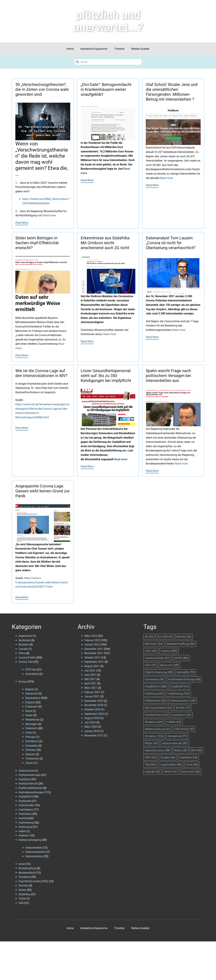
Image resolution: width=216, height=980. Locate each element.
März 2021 (91, 688)
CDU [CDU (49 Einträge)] (151, 651)
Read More (22, 223)
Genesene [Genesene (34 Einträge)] (154, 679)
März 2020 (91, 727)
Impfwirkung (26, 823)
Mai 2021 (90, 679)
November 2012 (94, 736)
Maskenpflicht (27, 873)
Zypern (29, 763)
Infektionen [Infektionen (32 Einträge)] (155, 701)
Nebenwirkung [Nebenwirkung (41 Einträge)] (158, 729)
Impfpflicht (25, 797)
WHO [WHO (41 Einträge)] (170, 772)
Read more (49, 215)
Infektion (24, 835)
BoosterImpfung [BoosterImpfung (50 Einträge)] (181, 644)
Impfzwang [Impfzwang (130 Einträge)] (178, 694)
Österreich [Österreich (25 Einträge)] (190, 772)
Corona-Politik (27, 658)
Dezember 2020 (94, 701)
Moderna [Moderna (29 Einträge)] (154, 722)
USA (21, 903)
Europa (23, 682)
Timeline (119, 49)
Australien (25, 640)
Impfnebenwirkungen (31, 792)
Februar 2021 (92, 692)
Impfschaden (26, 805)
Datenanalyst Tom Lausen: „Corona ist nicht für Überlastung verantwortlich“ (171, 243)
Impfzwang (25, 827)
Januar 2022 (92, 645)
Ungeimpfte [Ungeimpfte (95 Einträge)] (171, 765)
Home (70, 49)
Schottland (32, 741)
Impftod (23, 818)
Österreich (31, 728)
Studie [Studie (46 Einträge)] (168, 757)
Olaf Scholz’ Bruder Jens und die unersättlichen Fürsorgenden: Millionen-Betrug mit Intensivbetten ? (172, 92)
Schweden (31, 746)
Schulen (23, 886)
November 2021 (94, 653)
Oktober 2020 (92, 709)
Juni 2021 (90, 675)
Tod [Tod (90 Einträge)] (150, 765)
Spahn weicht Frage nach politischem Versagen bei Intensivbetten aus (168, 376)
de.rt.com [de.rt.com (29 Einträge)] (169, 665)
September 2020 (94, 714)
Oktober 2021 (92, 658)
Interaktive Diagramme (94, 49)
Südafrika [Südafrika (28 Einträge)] (188, 757)
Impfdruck (25, 779)
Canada (23, 649)
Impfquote (25, 801)
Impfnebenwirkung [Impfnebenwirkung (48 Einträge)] (184, 679)
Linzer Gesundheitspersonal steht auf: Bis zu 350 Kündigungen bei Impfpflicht (106, 376)
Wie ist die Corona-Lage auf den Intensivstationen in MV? (41, 373)
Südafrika (24, 894)
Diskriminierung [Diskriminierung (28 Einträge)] (159, 672)
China (22, 653)
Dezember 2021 (94, 649)
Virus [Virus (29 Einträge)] (192, 765)
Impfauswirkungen (30, 775)
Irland (29, 711)
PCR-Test (31, 670)
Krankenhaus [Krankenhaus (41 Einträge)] (156, 715)
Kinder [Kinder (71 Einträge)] (183, 708)
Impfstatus (25, 814)
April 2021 (90, 683)
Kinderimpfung (27, 868)
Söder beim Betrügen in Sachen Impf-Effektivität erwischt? (37, 243)
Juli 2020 (90, 722)
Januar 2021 (92, 696)
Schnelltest (32, 674)
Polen (29, 733)
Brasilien (24, 645)
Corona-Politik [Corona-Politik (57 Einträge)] (157, 658)
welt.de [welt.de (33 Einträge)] (152, 772)
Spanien (30, 754)
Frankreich (32, 707)
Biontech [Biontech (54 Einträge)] (154, 644)
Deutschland (33, 698)
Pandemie (25, 877)
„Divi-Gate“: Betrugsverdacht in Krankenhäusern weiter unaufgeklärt (106, 89)
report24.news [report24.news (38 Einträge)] (157, 750)
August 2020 (92, 718)
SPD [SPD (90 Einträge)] (151, 757)
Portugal (30, 737)
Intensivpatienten (36, 852)
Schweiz (30, 750)
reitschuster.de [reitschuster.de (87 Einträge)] (175, 743)
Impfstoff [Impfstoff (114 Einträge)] (180, 686)
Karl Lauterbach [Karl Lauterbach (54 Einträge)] (158, 708)
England (30, 702)
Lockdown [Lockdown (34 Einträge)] (181, 715)
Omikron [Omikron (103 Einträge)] (154, 736)
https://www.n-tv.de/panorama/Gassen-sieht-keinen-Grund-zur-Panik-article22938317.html (42, 582)
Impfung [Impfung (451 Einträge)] (154, 694)
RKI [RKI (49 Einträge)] (196, 750)
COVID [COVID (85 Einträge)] (181, 658)
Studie (22, 890)
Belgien (30, 689)
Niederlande (32, 720)
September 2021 (94, 662)
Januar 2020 (92, 731)
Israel (22, 864)
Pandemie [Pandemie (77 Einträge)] (177, 736)
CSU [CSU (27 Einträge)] (150, 665)
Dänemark (31, 694)
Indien (22, 831)
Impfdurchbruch (28, 784)
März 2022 (91, 636)
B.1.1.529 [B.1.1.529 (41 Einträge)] (165, 637)
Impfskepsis (26, 810)
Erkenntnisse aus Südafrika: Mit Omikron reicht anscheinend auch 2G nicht (105, 243)
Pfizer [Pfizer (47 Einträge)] (151, 743)
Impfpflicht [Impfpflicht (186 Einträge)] (156, 686)
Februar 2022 (92, 640)
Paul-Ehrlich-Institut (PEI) (33, 881)
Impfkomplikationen (31, 788)
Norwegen (31, 724)
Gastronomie (26, 771)
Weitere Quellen (140, 49)
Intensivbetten (34, 848)
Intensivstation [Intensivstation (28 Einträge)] (183, 701)
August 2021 (92, 666)
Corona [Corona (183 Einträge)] (169, 651)
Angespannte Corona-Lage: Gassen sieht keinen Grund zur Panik (43, 491)
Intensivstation (34, 856)
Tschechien (32, 759)
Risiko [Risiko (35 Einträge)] (181, 750)
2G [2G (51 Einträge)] (149, 637)
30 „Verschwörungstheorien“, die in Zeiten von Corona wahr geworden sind (42, 89)
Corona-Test (26, 662)
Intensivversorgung (30, 840)
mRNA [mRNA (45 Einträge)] (174, 722)
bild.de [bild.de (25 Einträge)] (184, 637)
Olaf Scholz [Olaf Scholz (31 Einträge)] (184, 729)
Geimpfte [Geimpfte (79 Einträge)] (186, 672)
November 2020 (94, 705)
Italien (29, 715)
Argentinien (25, 636)
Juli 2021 (90, 671)
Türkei (22, 899)
